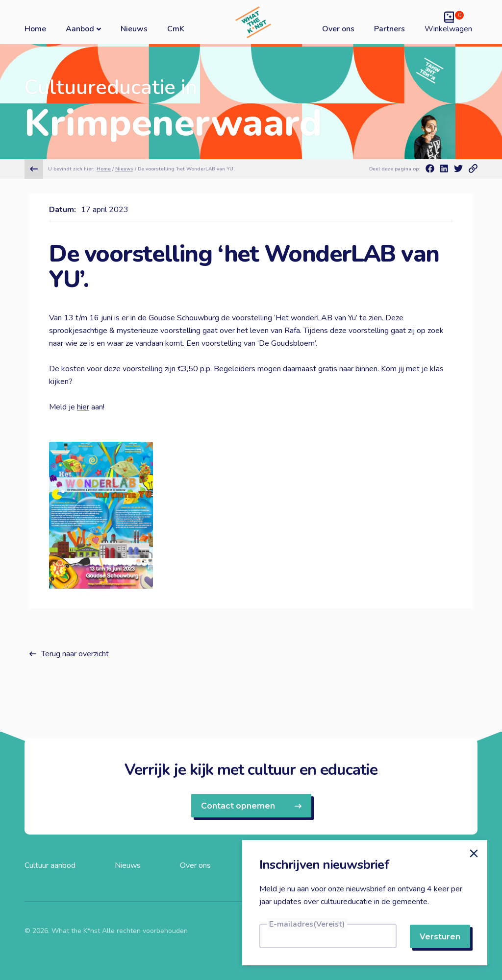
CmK (176, 29)
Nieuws (134, 29)
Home (35, 29)
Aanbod (83, 29)
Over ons (338, 29)
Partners (389, 29)
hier (83, 407)
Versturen (440, 937)
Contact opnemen (251, 806)
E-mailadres (307, 924)
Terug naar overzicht (69, 654)
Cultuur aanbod (50, 865)
